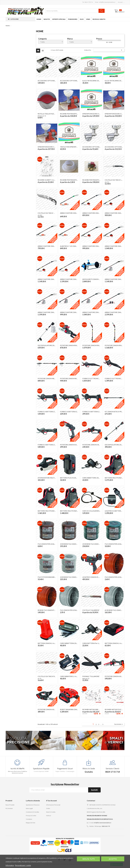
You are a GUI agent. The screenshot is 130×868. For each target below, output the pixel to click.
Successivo (119, 724)
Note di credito (51, 812)
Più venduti (9, 808)
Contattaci (29, 819)
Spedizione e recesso (33, 805)
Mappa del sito (31, 823)
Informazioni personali (53, 805)
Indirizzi (49, 816)
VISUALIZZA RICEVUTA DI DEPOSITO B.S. (100, 819)
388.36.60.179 (106, 826)
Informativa (10, 865)
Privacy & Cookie (31, 816)
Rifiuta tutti (89, 859)
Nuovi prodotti (10, 805)
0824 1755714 (89, 2)
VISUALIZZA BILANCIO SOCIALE (97, 816)
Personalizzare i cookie (23, 865)
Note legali (29, 808)
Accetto (113, 859)
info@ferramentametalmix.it (107, 2)
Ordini (48, 808)
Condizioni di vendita (32, 812)
